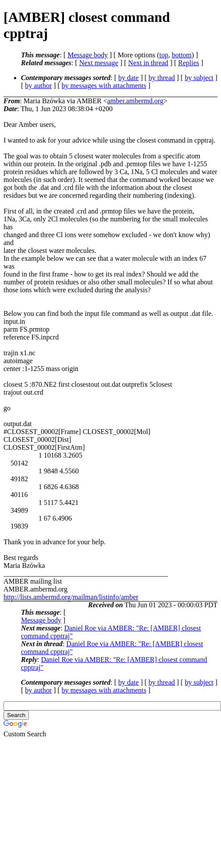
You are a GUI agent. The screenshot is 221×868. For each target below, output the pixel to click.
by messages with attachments (104, 86)
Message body (88, 55)
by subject (199, 78)
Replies (189, 63)
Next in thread (148, 63)
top (164, 55)
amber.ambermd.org (135, 101)
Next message (99, 63)
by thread (162, 78)
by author (38, 86)
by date (128, 78)
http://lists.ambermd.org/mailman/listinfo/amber (71, 597)
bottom (181, 55)
